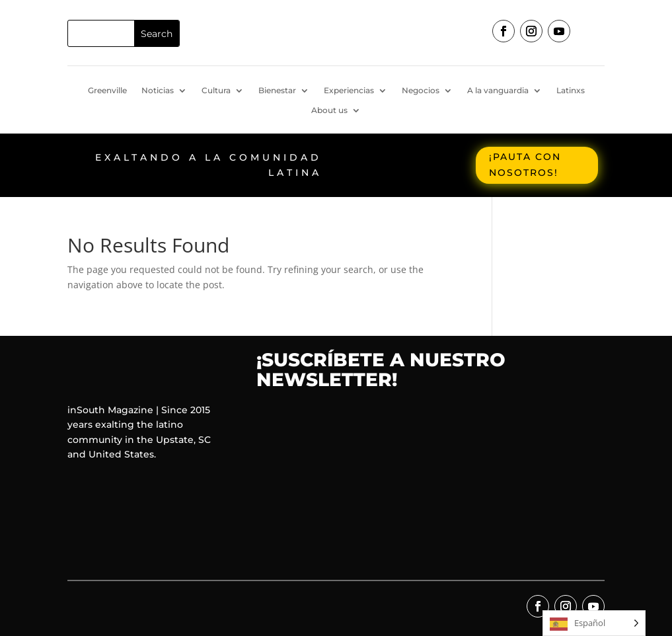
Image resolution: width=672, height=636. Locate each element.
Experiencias (349, 91)
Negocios (421, 91)
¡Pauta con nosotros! (525, 165)
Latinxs (571, 91)
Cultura (216, 91)
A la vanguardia (498, 91)
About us (329, 110)
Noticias (158, 91)
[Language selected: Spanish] (594, 623)
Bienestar (277, 91)
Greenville (107, 91)
